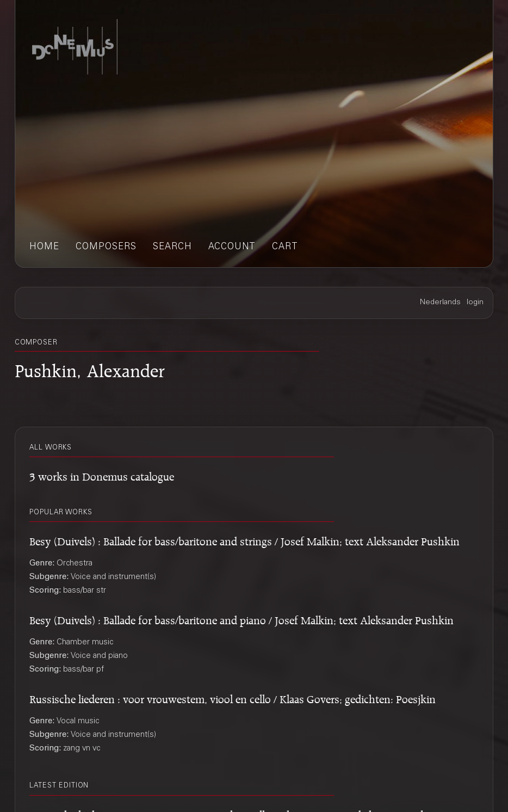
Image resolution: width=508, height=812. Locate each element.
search (172, 247)
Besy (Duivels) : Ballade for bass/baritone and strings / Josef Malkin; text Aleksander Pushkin (244, 540)
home (44, 247)
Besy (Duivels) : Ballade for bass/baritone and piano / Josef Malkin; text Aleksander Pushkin (241, 619)
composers (106, 247)
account (232, 247)
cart (285, 247)
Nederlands (440, 303)
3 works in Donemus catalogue (102, 475)
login (475, 303)
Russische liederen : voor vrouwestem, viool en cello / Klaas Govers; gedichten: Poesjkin (233, 697)
